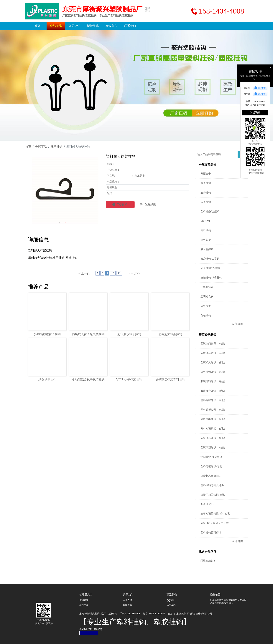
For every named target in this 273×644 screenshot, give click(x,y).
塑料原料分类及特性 (212, 485)
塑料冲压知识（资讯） (213, 438)
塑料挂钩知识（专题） (213, 372)
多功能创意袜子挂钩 (47, 334)
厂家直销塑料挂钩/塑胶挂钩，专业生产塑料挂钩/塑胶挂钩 (98, 16)
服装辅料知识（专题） (213, 381)
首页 (37, 26)
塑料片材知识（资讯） (213, 400)
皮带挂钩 (206, 193)
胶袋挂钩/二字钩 (210, 259)
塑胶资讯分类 (208, 335)
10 (113, 273)
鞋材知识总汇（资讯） (213, 429)
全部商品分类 (208, 165)
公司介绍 (74, 26)
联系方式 (171, 605)
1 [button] (60, 223)
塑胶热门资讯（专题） (213, 344)
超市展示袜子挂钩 (129, 334)
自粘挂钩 (206, 315)
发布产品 (84, 605)
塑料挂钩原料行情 (211, 533)
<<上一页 (84, 273)
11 (119, 273)
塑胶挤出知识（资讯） (213, 419)
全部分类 (238, 324)
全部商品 (56, 26)
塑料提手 (206, 306)
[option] (65, 191)
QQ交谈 (120, 204)
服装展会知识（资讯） (213, 391)
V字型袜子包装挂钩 (129, 380)
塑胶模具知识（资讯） (213, 362)
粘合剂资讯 (207, 504)
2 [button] (65, 223)
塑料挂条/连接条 (210, 211)
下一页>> (134, 273)
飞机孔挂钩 (207, 287)
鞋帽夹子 (206, 174)
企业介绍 (127, 600)
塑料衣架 (206, 240)
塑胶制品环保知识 (211, 476)
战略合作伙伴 (208, 552)
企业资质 (127, 605)
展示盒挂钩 (207, 249)
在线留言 (111, 26)
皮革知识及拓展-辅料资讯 (215, 514)
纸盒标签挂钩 (47, 380)
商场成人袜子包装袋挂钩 (88, 334)
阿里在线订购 (208, 561)
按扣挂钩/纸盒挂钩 (211, 278)
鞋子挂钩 (206, 183)
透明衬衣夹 (207, 297)
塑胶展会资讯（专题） (213, 353)
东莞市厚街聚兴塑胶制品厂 (102, 9)
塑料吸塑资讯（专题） (213, 410)
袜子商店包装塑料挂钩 (170, 380)
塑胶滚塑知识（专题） (213, 448)
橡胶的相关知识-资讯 (213, 495)
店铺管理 (84, 600)
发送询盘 (148, 204)
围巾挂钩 (206, 230)
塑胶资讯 (93, 26)
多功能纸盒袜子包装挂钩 (88, 380)
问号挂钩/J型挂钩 (210, 268)
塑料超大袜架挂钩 (170, 334)
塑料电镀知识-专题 (211, 466)
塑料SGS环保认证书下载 (215, 523)
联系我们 (130, 26)
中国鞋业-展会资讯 (211, 457)
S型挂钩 (205, 221)
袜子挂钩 (57, 147)
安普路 (49, 623)
